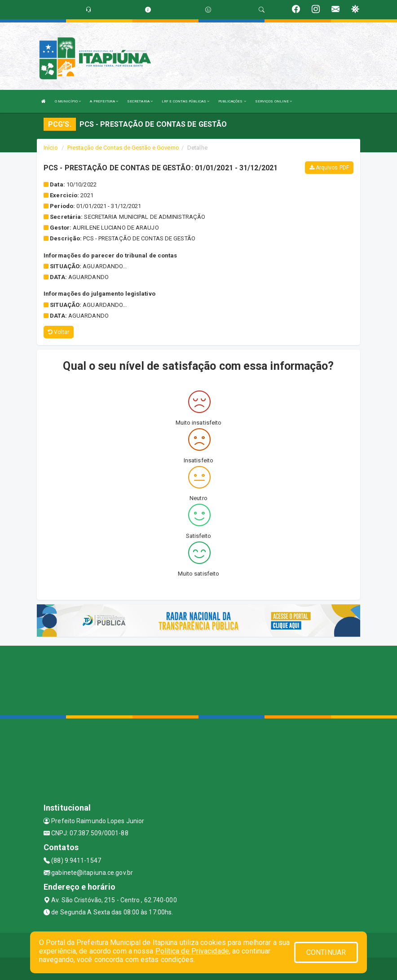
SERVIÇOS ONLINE (274, 101)
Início (51, 148)
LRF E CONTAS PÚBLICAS (185, 101)
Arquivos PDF (329, 168)
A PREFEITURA (104, 101)
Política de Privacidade (192, 951)
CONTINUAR (326, 952)
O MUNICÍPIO (68, 101)
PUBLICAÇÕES (232, 101)
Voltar (59, 332)
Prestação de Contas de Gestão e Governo (123, 148)
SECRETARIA (140, 101)
